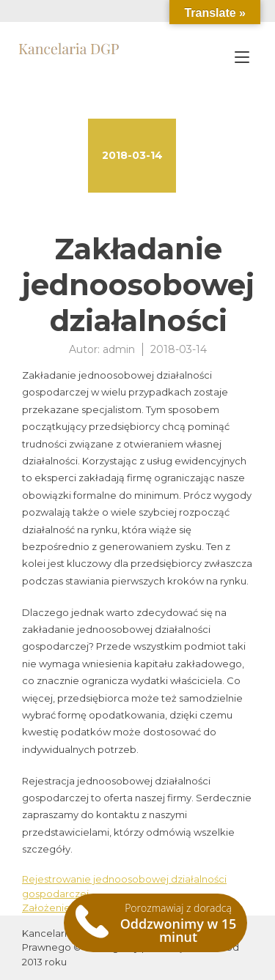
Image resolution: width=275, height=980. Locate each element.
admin (119, 349)
